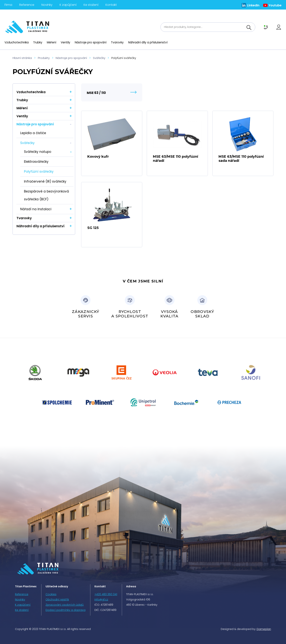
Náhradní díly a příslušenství (148, 42)
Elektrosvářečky (36, 162)
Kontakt (111, 5)
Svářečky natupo (38, 152)
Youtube (275, 5)
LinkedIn (253, 5)
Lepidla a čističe (33, 133)
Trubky (38, 42)
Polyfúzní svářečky (39, 172)
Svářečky (99, 58)
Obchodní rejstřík (57, 599)
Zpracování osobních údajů (65, 605)
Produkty (44, 58)
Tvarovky (117, 42)
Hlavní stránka (22, 58)
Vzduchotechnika (17, 42)
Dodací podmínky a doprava (66, 610)
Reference (27, 5)
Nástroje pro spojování (91, 42)
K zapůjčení (68, 5)
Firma (8, 5)
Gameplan (264, 629)
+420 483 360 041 (106, 594)
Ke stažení (91, 5)
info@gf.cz (101, 599)
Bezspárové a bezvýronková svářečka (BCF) (46, 195)
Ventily (66, 42)
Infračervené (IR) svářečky (45, 181)
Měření (52, 42)
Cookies (51, 594)
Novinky (47, 5)
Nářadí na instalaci (36, 209)
